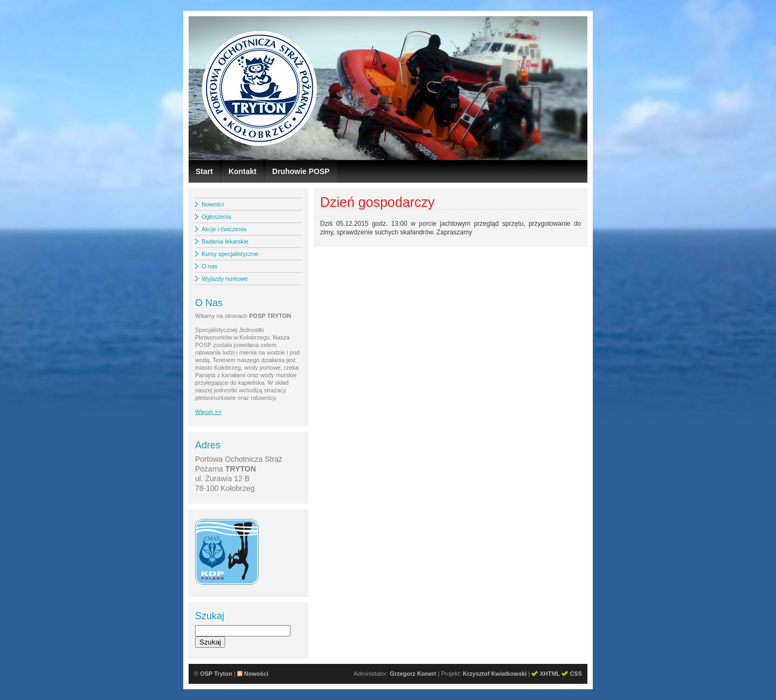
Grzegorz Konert (413, 674)
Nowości (213, 204)
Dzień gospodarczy (377, 202)
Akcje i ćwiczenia (224, 229)
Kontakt (242, 171)
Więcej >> (208, 412)
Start (204, 171)
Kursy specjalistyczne (230, 254)
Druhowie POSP (301, 171)
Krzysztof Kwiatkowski (495, 674)
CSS (576, 674)
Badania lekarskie (225, 241)
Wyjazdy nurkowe (225, 279)
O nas (209, 266)
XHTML (550, 674)
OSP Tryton (216, 674)
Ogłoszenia (216, 217)
